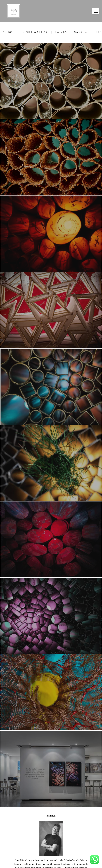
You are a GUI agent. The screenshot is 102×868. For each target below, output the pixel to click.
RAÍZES (61, 32)
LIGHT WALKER (35, 32)
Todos (9, 32)
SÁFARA (81, 32)
